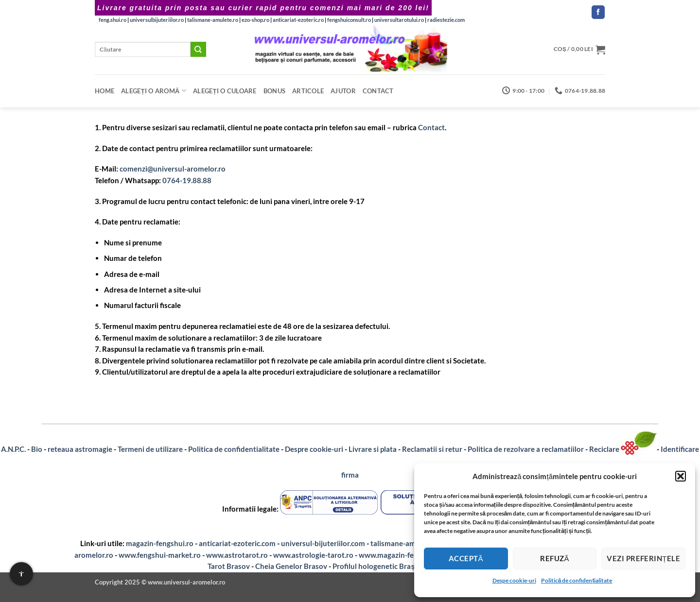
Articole (308, 91)
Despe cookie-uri (514, 580)
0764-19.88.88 (187, 180)
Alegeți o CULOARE (225, 91)
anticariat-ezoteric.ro (298, 20)
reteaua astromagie (80, 449)
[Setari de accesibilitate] (21, 574)
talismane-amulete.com (409, 543)
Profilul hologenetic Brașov (378, 566)
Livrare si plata (373, 449)
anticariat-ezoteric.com (237, 543)
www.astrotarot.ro (237, 555)
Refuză (555, 558)
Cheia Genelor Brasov (291, 566)
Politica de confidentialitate (234, 449)
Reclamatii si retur (432, 449)
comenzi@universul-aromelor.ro (173, 169)
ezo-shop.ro (255, 20)
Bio (37, 449)
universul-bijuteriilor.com (323, 543)
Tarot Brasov (229, 566)
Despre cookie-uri (314, 449)
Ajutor (343, 91)
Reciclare (605, 449)
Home (105, 91)
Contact (378, 91)
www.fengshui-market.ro (160, 555)
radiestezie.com (446, 20)
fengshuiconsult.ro (349, 20)
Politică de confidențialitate (577, 580)
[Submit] (198, 49)
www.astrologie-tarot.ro (313, 555)
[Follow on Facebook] (598, 12)
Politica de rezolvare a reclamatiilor (526, 449)
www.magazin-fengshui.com (405, 555)
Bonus (274, 91)
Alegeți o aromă (154, 91)
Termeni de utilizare (150, 449)
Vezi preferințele (643, 558)
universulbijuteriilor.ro (157, 20)
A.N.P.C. (13, 449)
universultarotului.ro (399, 20)
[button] (681, 476)
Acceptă (466, 558)
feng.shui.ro (113, 20)
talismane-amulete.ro (213, 20)
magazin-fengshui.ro (160, 543)
